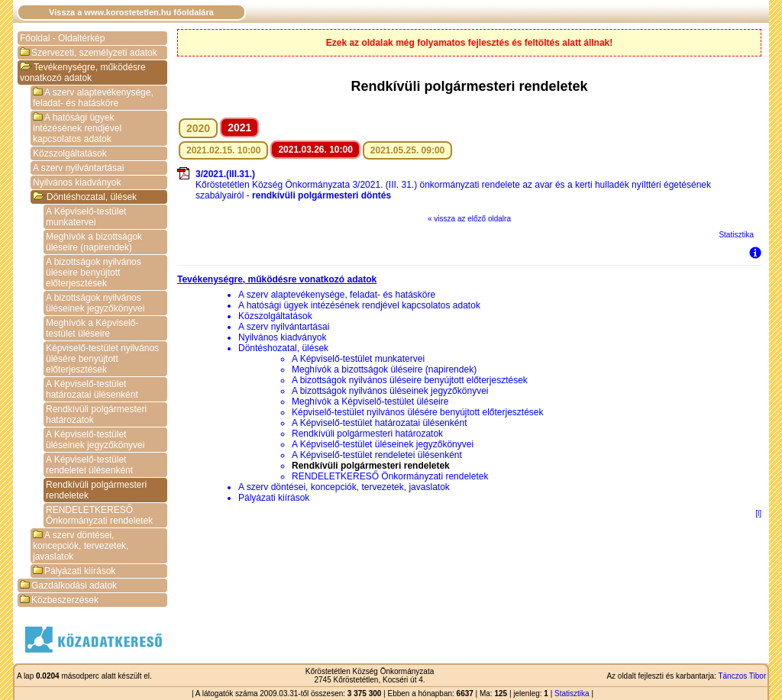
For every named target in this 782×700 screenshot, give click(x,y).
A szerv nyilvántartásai (78, 168)
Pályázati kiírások (74, 571)
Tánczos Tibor (742, 676)
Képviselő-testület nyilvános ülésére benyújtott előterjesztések (102, 359)
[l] (758, 513)
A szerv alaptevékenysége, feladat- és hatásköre (93, 98)
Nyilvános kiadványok (77, 182)
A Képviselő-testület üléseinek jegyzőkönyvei (95, 440)
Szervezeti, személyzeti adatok (89, 53)
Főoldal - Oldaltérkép (62, 38)
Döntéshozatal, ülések (85, 197)
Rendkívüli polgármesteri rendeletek (96, 490)
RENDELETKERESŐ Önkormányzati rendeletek (99, 515)
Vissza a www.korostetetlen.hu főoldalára (131, 12)
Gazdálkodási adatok (68, 585)
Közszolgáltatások (70, 153)
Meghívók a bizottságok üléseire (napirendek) (94, 242)
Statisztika (736, 235)
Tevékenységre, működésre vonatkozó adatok (83, 73)
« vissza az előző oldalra (469, 219)
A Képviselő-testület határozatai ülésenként (92, 389)
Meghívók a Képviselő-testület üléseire (92, 328)
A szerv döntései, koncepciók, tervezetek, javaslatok (81, 546)
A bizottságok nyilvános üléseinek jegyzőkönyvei (95, 303)
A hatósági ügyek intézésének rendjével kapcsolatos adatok (77, 128)
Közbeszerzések (59, 600)
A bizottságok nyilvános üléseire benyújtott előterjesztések (94, 273)
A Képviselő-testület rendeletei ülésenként (89, 465)
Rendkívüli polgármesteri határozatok (96, 415)
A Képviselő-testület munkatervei (86, 217)
